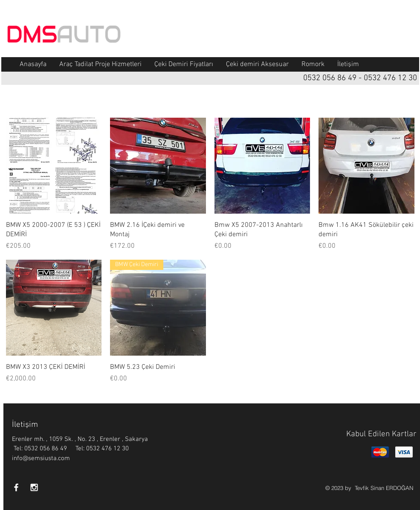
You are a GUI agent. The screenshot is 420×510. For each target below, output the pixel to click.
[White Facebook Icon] (16, 487)
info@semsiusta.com (41, 458)
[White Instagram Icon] (34, 487)
